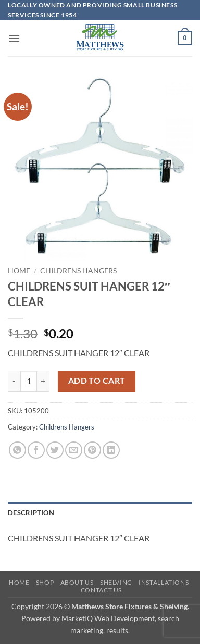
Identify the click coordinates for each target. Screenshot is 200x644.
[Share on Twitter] (55, 450)
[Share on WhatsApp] (17, 450)
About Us (77, 582)
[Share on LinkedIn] (111, 450)
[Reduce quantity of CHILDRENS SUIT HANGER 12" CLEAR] (14, 381)
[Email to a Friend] (74, 450)
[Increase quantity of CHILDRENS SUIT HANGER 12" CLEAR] (43, 381)
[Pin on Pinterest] (92, 450)
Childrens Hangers (78, 271)
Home (19, 271)
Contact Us (101, 590)
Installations (164, 582)
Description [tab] (31, 513)
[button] (14, 38)
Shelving (116, 582)
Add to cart (97, 381)
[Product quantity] (29, 381)
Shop (45, 582)
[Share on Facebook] (36, 450)
